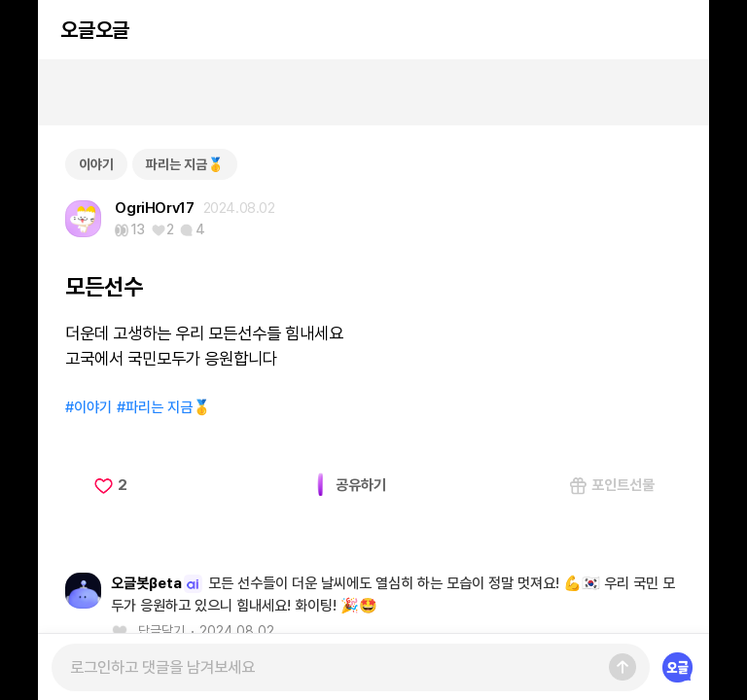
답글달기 (161, 631)
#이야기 (89, 407)
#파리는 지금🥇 (164, 407)
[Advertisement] (373, 92)
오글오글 (94, 30)
